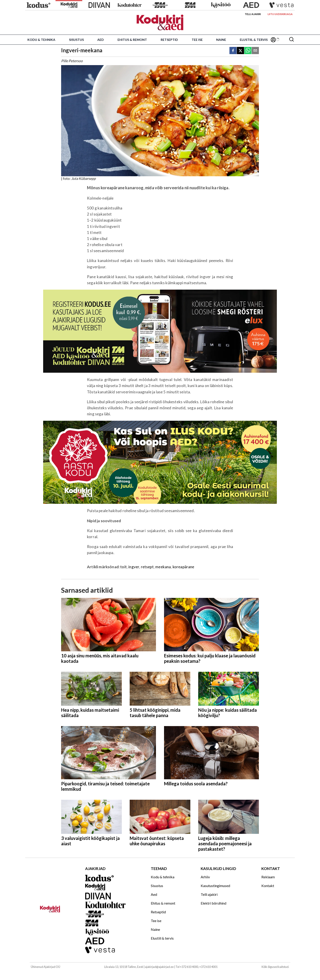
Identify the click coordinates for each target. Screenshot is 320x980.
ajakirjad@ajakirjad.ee (159, 967)
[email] (255, 51)
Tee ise (197, 40)
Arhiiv (205, 877)
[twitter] (240, 51)
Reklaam (268, 877)
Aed (101, 40)
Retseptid (169, 40)
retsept (147, 567)
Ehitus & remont (132, 40)
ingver (134, 567)
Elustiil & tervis (254, 40)
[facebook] (233, 51)
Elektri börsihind (213, 903)
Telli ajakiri (253, 14)
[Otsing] (291, 40)
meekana (163, 567)
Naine (221, 40)
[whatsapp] (248, 51)
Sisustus (76, 40)
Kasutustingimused (215, 886)
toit (123, 567)
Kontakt (268, 886)
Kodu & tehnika (41, 40)
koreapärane (183, 567)
